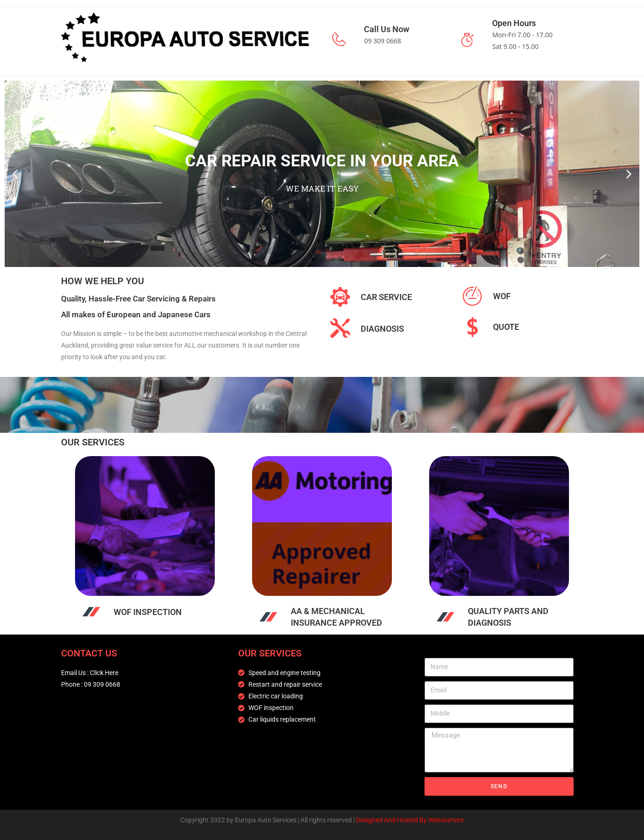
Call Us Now (387, 29)
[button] (15, 174)
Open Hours (514, 23)
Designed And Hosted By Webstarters (410, 820)
